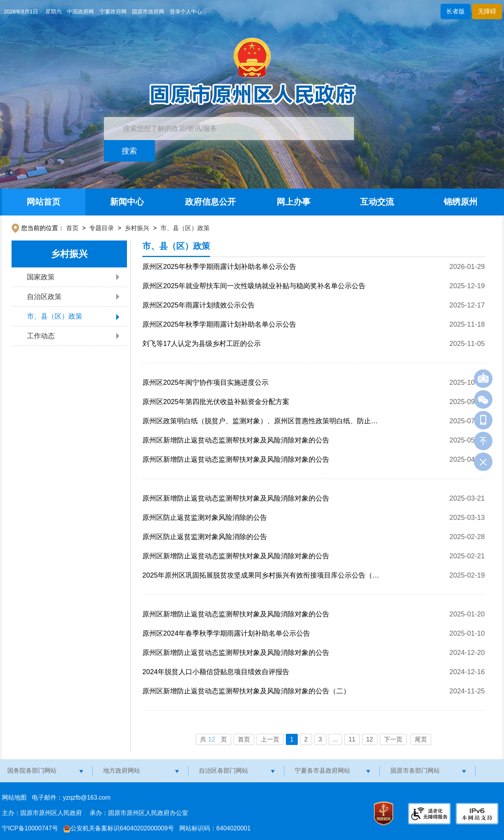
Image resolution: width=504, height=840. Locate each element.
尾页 (421, 739)
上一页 (270, 739)
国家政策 (41, 277)
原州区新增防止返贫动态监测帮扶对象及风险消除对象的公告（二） (246, 691)
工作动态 (41, 336)
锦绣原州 (461, 202)
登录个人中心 (186, 12)
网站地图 (14, 797)
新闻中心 (127, 202)
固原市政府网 (148, 12)
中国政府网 (80, 12)
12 (370, 739)
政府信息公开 (210, 202)
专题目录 (102, 228)
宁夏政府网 (113, 12)
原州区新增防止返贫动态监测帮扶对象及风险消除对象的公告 (236, 440)
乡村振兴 (137, 228)
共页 (214, 739)
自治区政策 (44, 297)
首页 (72, 228)
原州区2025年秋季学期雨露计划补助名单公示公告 (219, 267)
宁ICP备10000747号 (30, 828)
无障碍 (487, 11)
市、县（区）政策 (185, 228)
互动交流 (377, 202)
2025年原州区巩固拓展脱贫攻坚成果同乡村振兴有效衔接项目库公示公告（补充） (261, 578)
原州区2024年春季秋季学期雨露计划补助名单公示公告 (226, 633)
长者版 (456, 11)
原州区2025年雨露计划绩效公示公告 (199, 305)
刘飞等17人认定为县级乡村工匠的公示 (202, 344)
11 (352, 739)
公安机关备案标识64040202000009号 (119, 828)
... (335, 739)
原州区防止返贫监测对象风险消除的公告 (205, 518)
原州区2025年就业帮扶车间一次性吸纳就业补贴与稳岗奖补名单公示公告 (254, 286)
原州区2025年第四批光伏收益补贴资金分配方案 (216, 402)
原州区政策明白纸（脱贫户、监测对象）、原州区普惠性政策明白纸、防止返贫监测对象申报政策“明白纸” (260, 424)
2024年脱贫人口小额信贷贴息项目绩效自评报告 (216, 672)
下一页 (393, 739)
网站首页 (43, 202)
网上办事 (294, 202)
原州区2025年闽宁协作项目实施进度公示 (205, 382)
